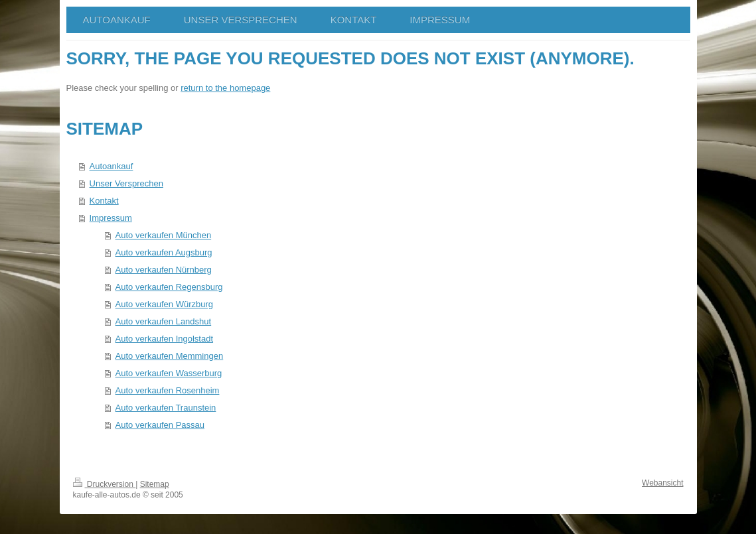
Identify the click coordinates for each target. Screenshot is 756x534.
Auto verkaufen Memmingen (170, 356)
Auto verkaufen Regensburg (169, 287)
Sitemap (155, 484)
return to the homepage (225, 88)
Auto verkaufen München (164, 235)
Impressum (111, 218)
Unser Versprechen (126, 183)
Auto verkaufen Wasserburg (169, 373)
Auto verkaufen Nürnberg (164, 270)
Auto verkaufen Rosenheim (168, 390)
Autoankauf (112, 166)
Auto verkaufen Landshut (164, 321)
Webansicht (662, 483)
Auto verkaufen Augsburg (164, 252)
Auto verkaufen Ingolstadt (164, 339)
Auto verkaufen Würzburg (164, 304)
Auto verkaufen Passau (160, 425)
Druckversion (105, 484)
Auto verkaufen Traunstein (166, 408)
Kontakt (104, 201)
